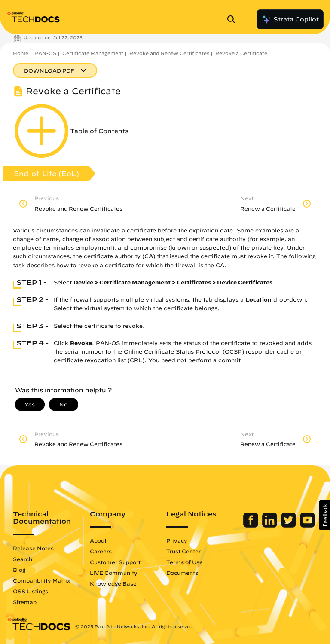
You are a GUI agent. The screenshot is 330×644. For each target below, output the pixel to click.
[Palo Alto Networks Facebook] (252, 525)
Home (21, 53)
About (98, 540)
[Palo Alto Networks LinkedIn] (270, 525)
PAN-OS (45, 53)
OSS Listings (31, 591)
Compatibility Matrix (41, 580)
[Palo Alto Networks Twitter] (289, 525)
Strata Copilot (290, 19)
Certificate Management (93, 53)
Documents (182, 573)
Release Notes (33, 548)
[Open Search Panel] (234, 19)
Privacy (177, 540)
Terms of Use (185, 562)
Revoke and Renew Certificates (169, 53)
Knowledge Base (113, 583)
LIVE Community (114, 573)
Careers (101, 551)
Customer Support (115, 562)
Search (23, 559)
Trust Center (183, 551)
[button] (325, 515)
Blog (19, 570)
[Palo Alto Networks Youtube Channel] (307, 525)
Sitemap (25, 602)
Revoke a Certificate (241, 53)
